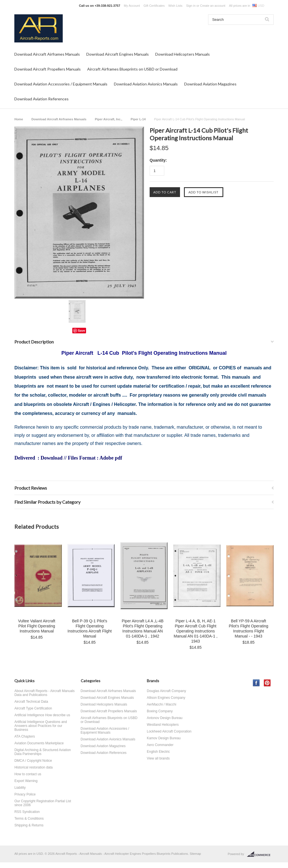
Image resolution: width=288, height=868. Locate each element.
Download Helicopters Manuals (183, 54)
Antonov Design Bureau (165, 718)
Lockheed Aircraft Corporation (169, 731)
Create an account (213, 6)
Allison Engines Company (166, 698)
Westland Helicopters (163, 725)
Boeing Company (160, 711)
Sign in (191, 6)
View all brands (158, 758)
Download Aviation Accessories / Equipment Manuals (61, 84)
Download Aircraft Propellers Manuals (48, 69)
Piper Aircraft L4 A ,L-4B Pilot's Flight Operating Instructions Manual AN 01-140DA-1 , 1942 (143, 629)
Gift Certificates (154, 6)
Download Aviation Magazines (210, 84)
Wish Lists (175, 6)
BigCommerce (260, 854)
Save (82, 331)
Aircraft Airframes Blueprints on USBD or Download (132, 69)
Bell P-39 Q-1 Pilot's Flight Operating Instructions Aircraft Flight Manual (90, 629)
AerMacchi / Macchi (162, 704)
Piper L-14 (138, 119)
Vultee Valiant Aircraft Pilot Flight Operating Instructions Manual (37, 626)
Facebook (256, 683)
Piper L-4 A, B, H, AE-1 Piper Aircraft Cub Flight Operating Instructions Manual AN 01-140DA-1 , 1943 (195, 631)
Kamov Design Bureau (164, 738)
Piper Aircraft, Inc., (108, 119)
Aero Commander (160, 745)
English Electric (158, 752)
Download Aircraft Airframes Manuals (47, 54)
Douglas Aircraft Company (166, 691)
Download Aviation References (41, 99)
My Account (132, 6)
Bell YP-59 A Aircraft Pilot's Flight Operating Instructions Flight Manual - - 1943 (248, 629)
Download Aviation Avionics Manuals (146, 84)
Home (19, 119)
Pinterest (267, 683)
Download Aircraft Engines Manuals (118, 54)
